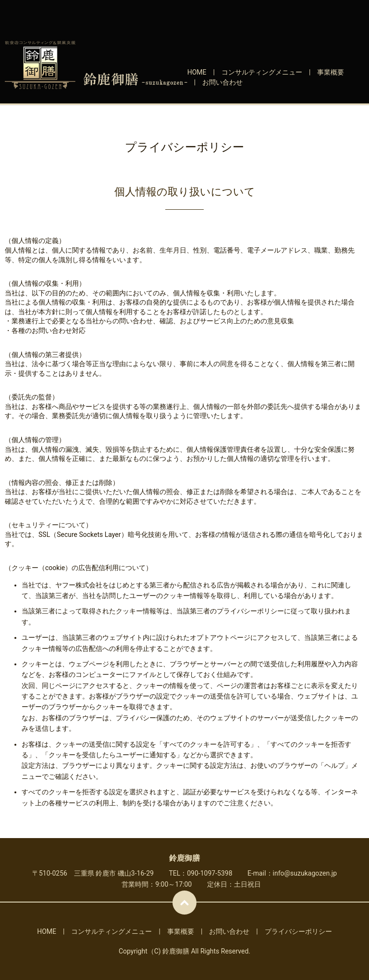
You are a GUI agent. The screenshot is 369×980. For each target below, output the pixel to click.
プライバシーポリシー (298, 931)
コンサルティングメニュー (262, 72)
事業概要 (331, 72)
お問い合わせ (222, 82)
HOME (197, 72)
